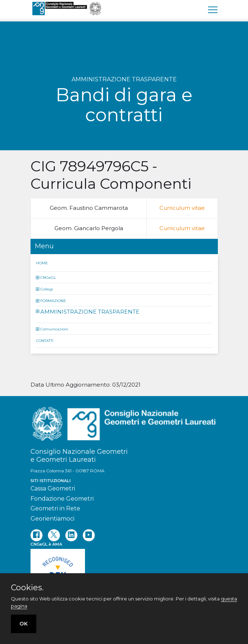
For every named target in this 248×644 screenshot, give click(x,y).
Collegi (47, 289)
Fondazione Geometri (62, 499)
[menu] (213, 9)
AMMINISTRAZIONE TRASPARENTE (90, 311)
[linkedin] (71, 535)
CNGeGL (48, 277)
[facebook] (36, 535)
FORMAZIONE (53, 300)
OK (24, 624)
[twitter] (54, 535)
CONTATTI (45, 341)
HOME (42, 263)
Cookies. (27, 588)
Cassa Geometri (53, 488)
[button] (38, 277)
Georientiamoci (52, 519)
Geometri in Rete (55, 508)
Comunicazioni (54, 329)
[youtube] (89, 535)
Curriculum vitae (182, 208)
